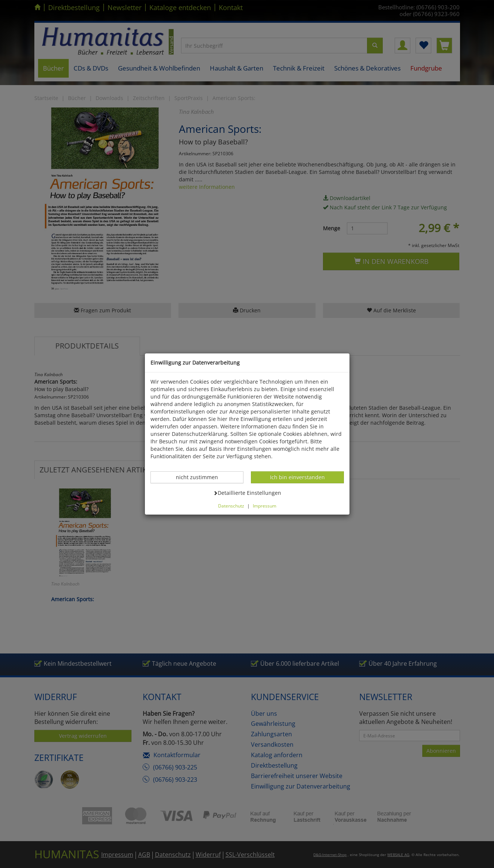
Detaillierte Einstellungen (247, 493)
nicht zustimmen (201, 477)
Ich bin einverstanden (297, 477)
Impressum (265, 506)
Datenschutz (231, 506)
